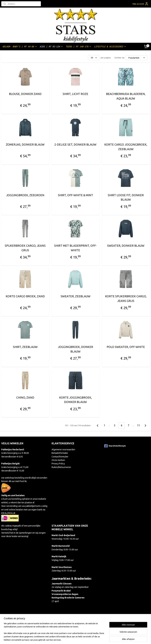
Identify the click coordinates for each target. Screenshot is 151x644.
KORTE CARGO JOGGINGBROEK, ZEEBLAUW (126, 147)
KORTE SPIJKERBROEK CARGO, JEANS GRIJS (126, 298)
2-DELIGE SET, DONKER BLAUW (75, 144)
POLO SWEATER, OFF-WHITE (126, 347)
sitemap (66, 638)
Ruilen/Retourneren (61, 467)
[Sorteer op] (137, 58)
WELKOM (6, 47)
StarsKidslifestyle (115, 446)
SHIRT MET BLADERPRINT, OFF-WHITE (75, 248)
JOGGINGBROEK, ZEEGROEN (25, 195)
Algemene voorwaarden (63, 450)
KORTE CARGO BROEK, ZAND (25, 296)
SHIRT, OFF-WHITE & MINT (75, 195)
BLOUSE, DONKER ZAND (25, 94)
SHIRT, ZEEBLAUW (25, 347)
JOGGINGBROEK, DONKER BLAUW (75, 349)
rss (72, 638)
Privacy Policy (58, 464)
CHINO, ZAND (25, 397)
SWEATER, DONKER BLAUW (126, 246)
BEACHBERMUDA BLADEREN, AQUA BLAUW (126, 96)
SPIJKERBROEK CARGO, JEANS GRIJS (25, 248)
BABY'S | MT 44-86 (25, 47)
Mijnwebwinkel (110, 638)
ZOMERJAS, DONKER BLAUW (25, 144)
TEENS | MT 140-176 (79, 47)
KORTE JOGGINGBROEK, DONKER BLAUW (75, 400)
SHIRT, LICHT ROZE (75, 94)
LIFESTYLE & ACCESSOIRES (110, 47)
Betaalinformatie (60, 453)
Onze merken (58, 460)
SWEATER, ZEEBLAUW (75, 296)
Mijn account (141, 4)
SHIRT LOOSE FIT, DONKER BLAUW (126, 197)
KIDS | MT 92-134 (51, 47)
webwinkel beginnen (83, 638)
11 (139, 425)
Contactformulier (60, 457)
